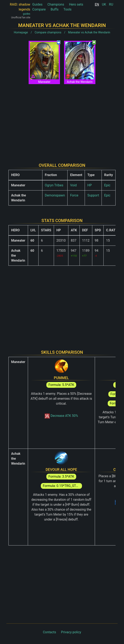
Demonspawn (55, 195)
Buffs (55, 9)
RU (111, 4)
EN (97, 4)
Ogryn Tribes (54, 185)
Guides (37, 4)
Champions (56, 4)
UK (104, 4)
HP (90, 185)
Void (73, 185)
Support (93, 195)
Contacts (49, 632)
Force (74, 195)
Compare (39, 9)
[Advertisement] (62, 120)
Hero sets (76, 4)
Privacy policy (71, 632)
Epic (107, 185)
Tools (67, 9)
